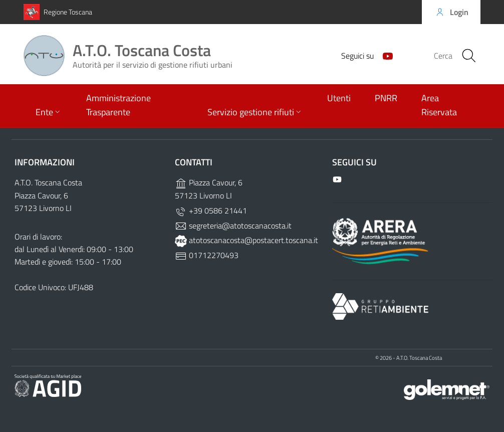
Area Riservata (439, 105)
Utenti (339, 98)
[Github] (384, 55)
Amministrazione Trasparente (118, 105)
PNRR (386, 98)
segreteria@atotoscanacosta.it (233, 226)
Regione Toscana (68, 12)
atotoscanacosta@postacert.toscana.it (246, 240)
